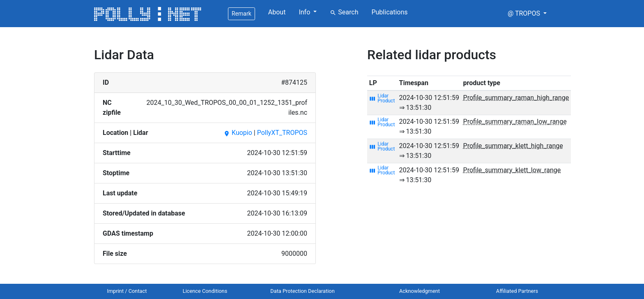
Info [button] (305, 12)
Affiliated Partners (517, 291)
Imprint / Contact (127, 291)
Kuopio (238, 133)
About (277, 12)
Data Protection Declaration (302, 291)
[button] (527, 14)
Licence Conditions (205, 291)
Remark (241, 14)
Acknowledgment (420, 291)
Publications (389, 12)
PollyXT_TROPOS (282, 133)
